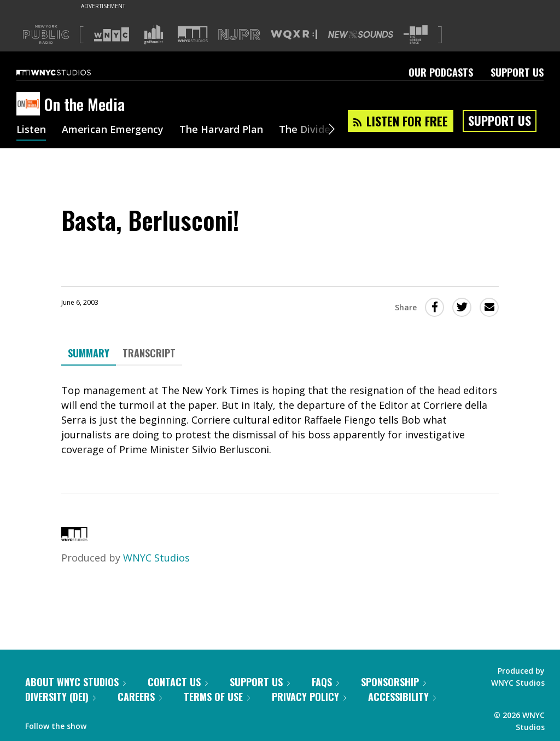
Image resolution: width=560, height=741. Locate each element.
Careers (140, 697)
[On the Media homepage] (30, 105)
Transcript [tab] (149, 353)
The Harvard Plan (221, 130)
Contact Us (178, 682)
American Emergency (113, 130)
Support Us (517, 72)
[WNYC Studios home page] (67, 72)
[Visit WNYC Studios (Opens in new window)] (193, 34)
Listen (31, 130)
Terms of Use (217, 697)
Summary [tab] (89, 353)
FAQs (325, 682)
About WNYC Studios (75, 682)
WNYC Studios (156, 558)
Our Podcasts (441, 72)
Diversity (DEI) (60, 697)
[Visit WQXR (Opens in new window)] (294, 35)
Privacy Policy (309, 697)
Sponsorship (393, 682)
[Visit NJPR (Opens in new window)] (239, 35)
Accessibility (402, 697)
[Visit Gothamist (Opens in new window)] (154, 34)
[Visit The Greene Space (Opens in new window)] (416, 35)
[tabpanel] (280, 420)
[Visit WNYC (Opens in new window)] (112, 34)
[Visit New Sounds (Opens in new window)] (361, 34)
